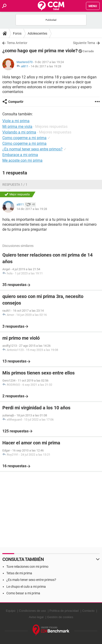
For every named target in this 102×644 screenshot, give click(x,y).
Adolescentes (37, 33)
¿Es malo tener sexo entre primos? (31, 580)
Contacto (88, 611)
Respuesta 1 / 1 (15, 185)
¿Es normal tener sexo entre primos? (32, 149)
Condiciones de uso (32, 611)
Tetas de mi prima (19, 573)
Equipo (11, 611)
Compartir (16, 102)
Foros (17, 33)
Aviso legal (36, 617)
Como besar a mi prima (23, 593)
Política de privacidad (64, 611)
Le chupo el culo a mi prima (26, 587)
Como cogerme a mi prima (24, 138)
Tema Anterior (17, 43)
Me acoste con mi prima (22, 160)
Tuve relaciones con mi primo (27, 567)
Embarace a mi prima (20, 155)
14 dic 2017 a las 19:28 (46, 66)
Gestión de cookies (60, 617)
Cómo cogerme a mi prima (24, 143)
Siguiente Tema (84, 43)
